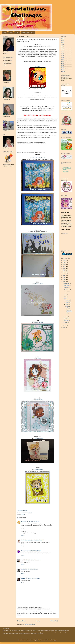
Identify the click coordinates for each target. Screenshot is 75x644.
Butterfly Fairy (39, 322)
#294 (62, 66)
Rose (39, 359)
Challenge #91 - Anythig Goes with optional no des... (69, 309)
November (67, 286)
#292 (62, 62)
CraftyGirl (24, 522)
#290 (62, 58)
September (67, 290)
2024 (64, 264)
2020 (64, 273)
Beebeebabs (25, 560)
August (66, 292)
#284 (62, 46)
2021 (64, 271)
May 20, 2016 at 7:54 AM (35, 551)
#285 (62, 48)
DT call (23, 515)
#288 (62, 54)
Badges (17, 33)
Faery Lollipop (39, 284)
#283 (62, 44)
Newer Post (21, 621)
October (66, 288)
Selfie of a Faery (39, 438)
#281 (62, 40)
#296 (62, 69)
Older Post (54, 621)
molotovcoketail (42, 640)
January (66, 322)
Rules (11, 33)
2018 (64, 277)
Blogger (55, 640)
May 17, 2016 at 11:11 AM (33, 522)
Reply (23, 535)
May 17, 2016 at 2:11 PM (37, 540)
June (66, 296)
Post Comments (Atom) (30, 624)
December (67, 283)
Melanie (23, 578)
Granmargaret (25, 551)
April (66, 316)
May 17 (67, 302)
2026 (64, 260)
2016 (64, 282)
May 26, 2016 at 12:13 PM (32, 569)
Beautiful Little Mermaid (39, 158)
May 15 (67, 304)
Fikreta (23, 569)
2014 (64, 327)
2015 (64, 325)
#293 (62, 64)
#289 (62, 56)
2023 (64, 267)
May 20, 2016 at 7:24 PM (34, 560)
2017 (64, 279)
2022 (64, 269)
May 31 (67, 300)
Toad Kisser (39, 400)
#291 (62, 60)
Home (5, 33)
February (67, 320)
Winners (63, 71)
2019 (64, 275)
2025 (64, 262)
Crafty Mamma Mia (26, 540)
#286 (62, 50)
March (66, 318)
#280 (62, 38)
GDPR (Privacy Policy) (28, 33)
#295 (62, 67)
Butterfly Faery (39, 469)
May (65, 298)
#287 (62, 52)
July (65, 294)
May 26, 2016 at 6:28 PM (34, 578)
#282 (62, 42)
